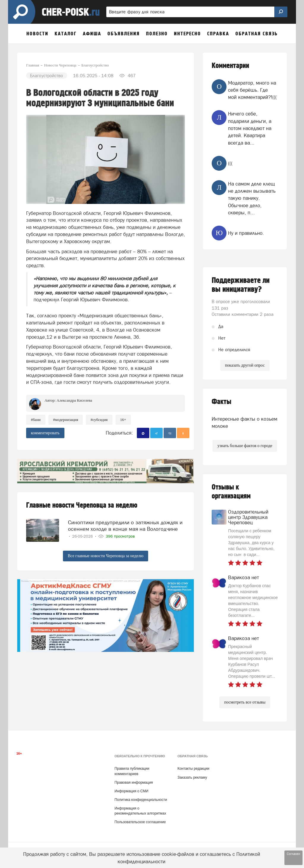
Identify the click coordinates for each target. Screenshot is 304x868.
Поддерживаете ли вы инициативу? (241, 285)
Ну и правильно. (246, 233)
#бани (36, 420)
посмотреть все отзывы (245, 702)
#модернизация (66, 420)
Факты (221, 402)
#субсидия (99, 420)
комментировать (45, 433)
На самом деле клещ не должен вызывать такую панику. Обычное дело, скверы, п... (252, 198)
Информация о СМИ (132, 791)
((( (230, 163)
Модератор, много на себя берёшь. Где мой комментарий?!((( (252, 90)
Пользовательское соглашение (140, 822)
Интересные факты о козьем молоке (244, 422)
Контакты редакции (193, 769)
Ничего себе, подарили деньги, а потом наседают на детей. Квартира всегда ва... (250, 128)
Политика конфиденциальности (141, 800)
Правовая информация (134, 783)
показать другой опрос (245, 365)
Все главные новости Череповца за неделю (106, 556)
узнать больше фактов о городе (245, 446)
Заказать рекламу (192, 777)
